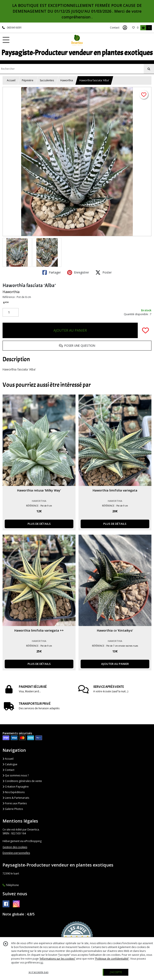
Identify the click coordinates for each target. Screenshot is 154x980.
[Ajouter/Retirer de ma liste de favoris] (145, 330)
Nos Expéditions (14, 792)
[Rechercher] (149, 69)
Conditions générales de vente (22, 781)
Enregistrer (78, 272)
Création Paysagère (16, 787)
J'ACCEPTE (116, 972)
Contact (115, 28)
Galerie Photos (13, 809)
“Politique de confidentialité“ (112, 959)
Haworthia (67, 80)
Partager (52, 272)
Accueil (11, 80)
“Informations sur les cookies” (57, 959)
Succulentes (47, 80)
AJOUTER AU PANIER (70, 330)
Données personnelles (16, 853)
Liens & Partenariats (16, 798)
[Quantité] (11, 312)
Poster (104, 272)
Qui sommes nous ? (16, 775)
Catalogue (10, 764)
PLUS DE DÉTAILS (39, 524)
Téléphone (11, 885)
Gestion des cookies (15, 847)
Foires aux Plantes (15, 803)
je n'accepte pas (38, 972)
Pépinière (28, 80)
